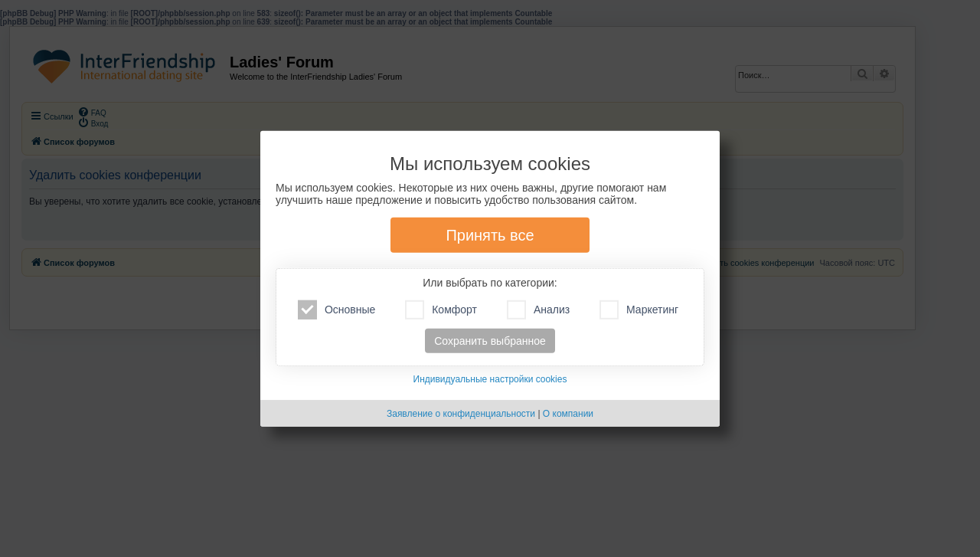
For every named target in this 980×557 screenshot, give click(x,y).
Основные (336, 310)
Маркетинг (639, 310)
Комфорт (441, 310)
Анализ (538, 310)
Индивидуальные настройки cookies (490, 379)
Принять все (490, 235)
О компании (568, 414)
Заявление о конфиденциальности (461, 414)
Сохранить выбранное (490, 341)
